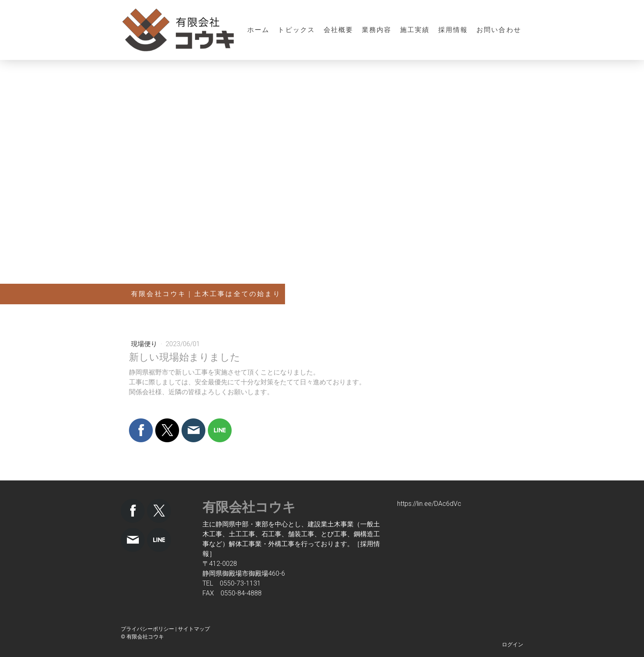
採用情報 (453, 30)
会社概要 (339, 30)
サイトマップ (194, 629)
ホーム (259, 30)
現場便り (145, 344)
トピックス (296, 30)
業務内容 (377, 30)
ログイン (513, 644)
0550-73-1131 (240, 583)
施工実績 (415, 30)
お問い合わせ (499, 30)
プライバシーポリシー (147, 629)
